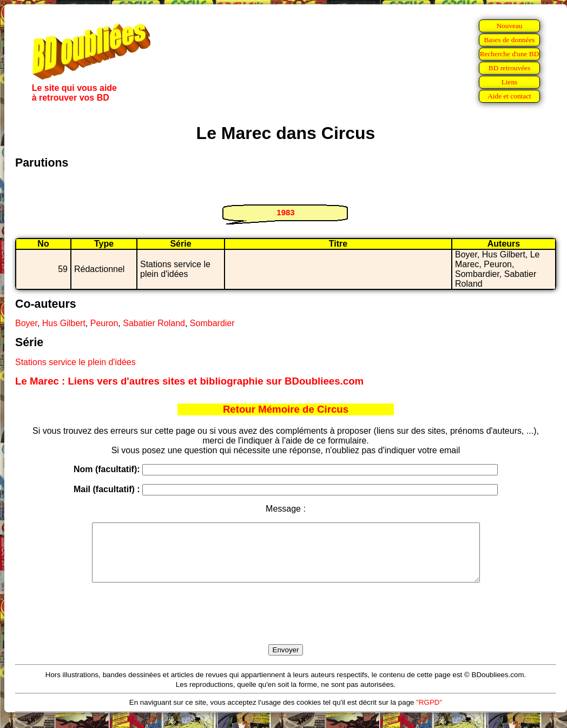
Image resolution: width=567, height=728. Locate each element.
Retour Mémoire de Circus (286, 409)
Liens (510, 82)
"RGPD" (429, 714)
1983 (285, 212)
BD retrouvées (509, 68)
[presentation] (286, 626)
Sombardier (212, 323)
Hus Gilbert (64, 323)
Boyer (26, 323)
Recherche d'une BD (510, 54)
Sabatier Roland (154, 323)
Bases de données (509, 40)
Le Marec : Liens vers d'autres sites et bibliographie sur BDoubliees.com (189, 381)
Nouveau (509, 26)
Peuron (104, 323)
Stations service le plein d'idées (75, 362)
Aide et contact (509, 96)
